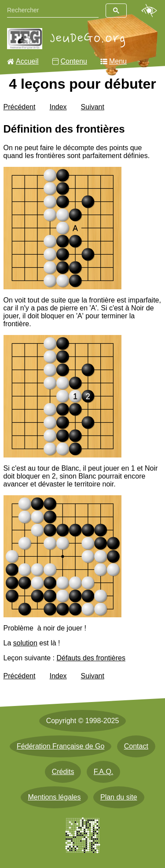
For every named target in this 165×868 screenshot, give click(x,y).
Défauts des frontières (91, 658)
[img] (63, 228)
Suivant (93, 107)
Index (58, 107)
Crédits (63, 772)
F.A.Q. (103, 772)
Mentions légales (54, 797)
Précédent (20, 107)
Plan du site (119, 797)
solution (25, 643)
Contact (136, 746)
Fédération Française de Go (60, 746)
